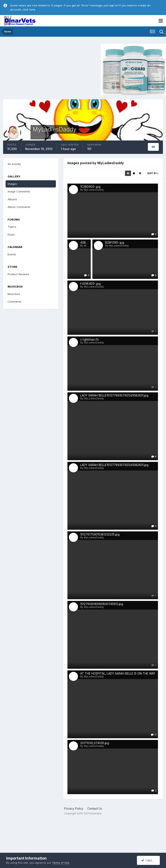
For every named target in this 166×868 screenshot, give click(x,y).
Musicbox (14, 294)
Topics (12, 227)
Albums (12, 199)
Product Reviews (18, 274)
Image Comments (19, 191)
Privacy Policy (74, 808)
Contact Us (95, 808)
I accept (149, 860)
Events (12, 254)
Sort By (153, 173)
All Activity (14, 164)
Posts (11, 235)
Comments (15, 302)
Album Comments (19, 207)
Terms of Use (61, 863)
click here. (29, 9)
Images (12, 184)
